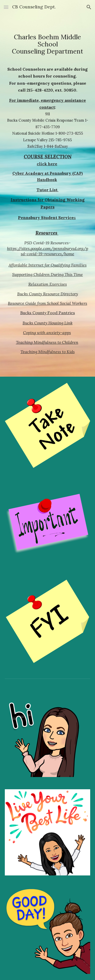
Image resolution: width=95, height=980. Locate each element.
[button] (6, 7)
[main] (48, 46)
